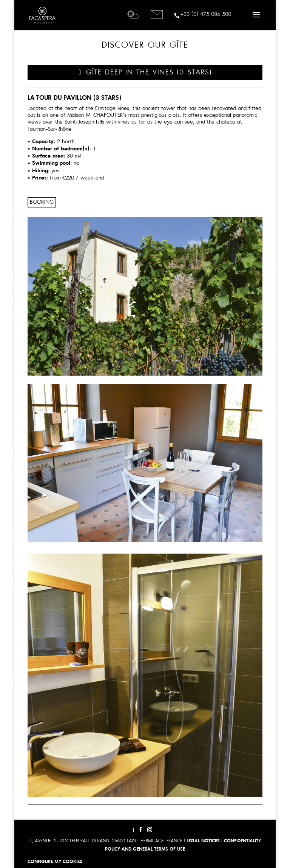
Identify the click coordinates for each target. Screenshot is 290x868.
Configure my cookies (55, 862)
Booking (42, 202)
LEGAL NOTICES (203, 841)
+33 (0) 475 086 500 (206, 15)
